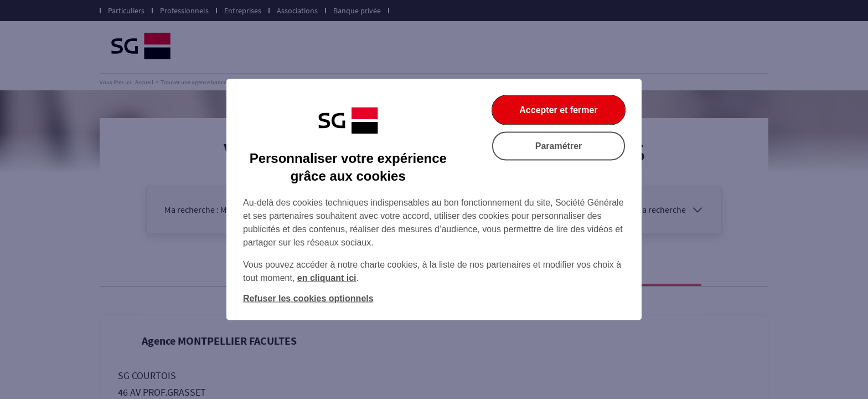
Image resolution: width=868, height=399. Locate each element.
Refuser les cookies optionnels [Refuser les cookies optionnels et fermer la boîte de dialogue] (308, 298)
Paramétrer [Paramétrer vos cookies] (559, 146)
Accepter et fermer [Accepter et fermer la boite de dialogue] (558, 110)
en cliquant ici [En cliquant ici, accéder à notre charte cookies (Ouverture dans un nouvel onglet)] (327, 278)
